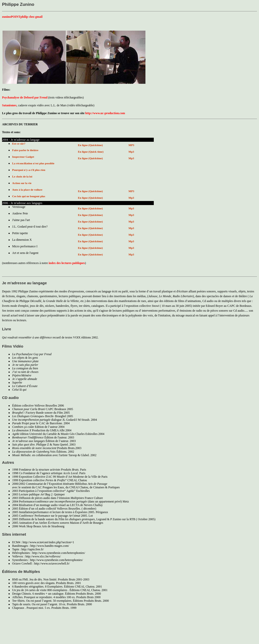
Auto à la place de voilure (27, 190)
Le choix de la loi (22, 176)
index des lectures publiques (66, 263)
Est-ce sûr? (19, 144)
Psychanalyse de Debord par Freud (25, 97)
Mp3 (131, 152)
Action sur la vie (22, 183)
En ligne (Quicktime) (90, 145)
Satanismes (9, 105)
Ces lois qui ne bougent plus (29, 196)
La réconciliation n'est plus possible (33, 163)
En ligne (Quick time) (91, 152)
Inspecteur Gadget (23, 157)
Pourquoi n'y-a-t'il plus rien (29, 170)
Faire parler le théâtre (25, 150)
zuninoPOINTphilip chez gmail (22, 17)
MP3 (131, 145)
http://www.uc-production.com (105, 113)
